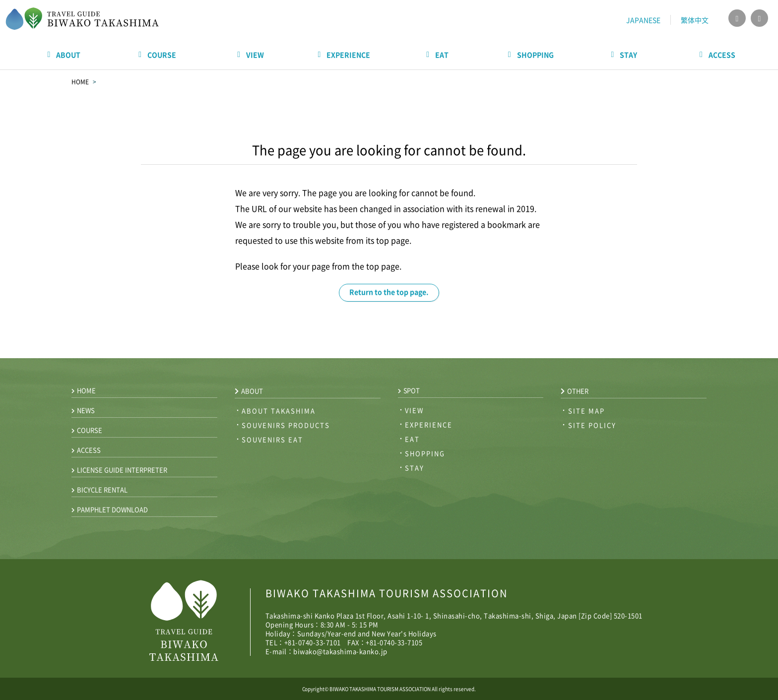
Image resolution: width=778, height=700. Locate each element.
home (84, 390)
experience (429, 424)
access (86, 450)
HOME (80, 82)
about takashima (279, 411)
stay (415, 468)
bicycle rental (99, 489)
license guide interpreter (119, 470)
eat (412, 439)
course (87, 430)
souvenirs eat (272, 439)
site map (586, 411)
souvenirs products (286, 425)
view (414, 410)
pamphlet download (110, 509)
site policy (592, 425)
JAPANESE (643, 20)
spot (409, 390)
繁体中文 (695, 20)
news (83, 410)
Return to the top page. (389, 292)
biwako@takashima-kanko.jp (340, 651)
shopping (425, 453)
